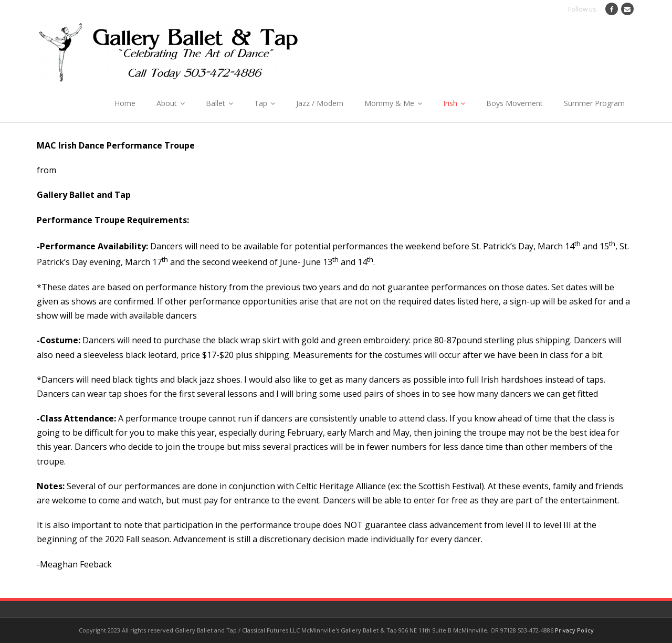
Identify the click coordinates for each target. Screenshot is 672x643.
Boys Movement (514, 103)
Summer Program (594, 103)
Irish (450, 103)
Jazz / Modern (320, 103)
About (167, 103)
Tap (261, 103)
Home (125, 103)
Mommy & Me (389, 103)
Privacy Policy (574, 630)
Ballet (216, 103)
